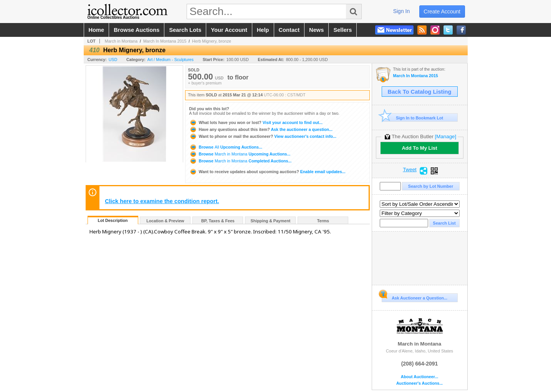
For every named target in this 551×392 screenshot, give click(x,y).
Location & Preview (165, 221)
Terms (323, 221)
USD (113, 60)
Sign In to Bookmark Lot (413, 118)
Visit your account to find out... (256, 122)
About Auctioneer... (419, 377)
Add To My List (419, 148)
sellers (343, 30)
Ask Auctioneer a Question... (414, 297)
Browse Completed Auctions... (241, 161)
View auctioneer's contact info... (263, 136)
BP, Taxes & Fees (218, 221)
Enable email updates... (267, 172)
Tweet (410, 170)
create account (442, 12)
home (97, 30)
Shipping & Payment (271, 221)
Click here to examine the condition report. (162, 201)
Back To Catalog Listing (420, 92)
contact (289, 30)
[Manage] (446, 136)
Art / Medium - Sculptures (170, 60)
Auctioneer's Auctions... (419, 383)
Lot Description (113, 220)
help (263, 30)
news (316, 30)
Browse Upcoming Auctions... (226, 147)
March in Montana (121, 41)
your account (229, 30)
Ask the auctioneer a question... (261, 129)
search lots (185, 30)
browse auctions (137, 30)
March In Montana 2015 (165, 41)
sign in (402, 11)
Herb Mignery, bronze (212, 41)
